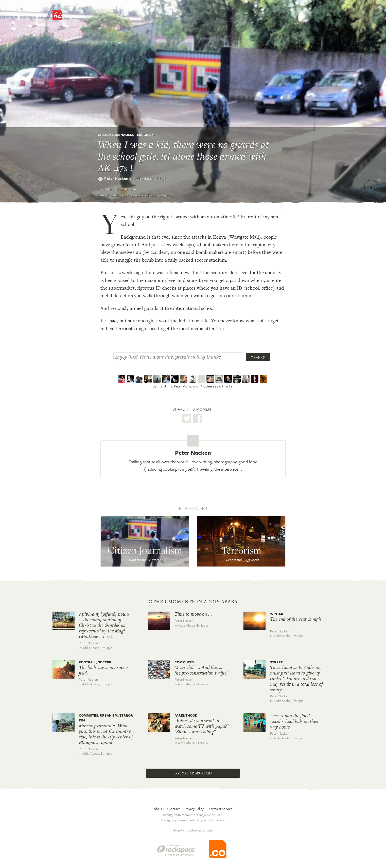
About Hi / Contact (167, 809)
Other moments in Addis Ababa (193, 602)
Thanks (258, 357)
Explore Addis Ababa (193, 773)
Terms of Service (221, 809)
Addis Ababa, (150, 178)
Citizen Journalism (116, 135)
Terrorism (145, 135)
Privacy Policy (194, 809)
